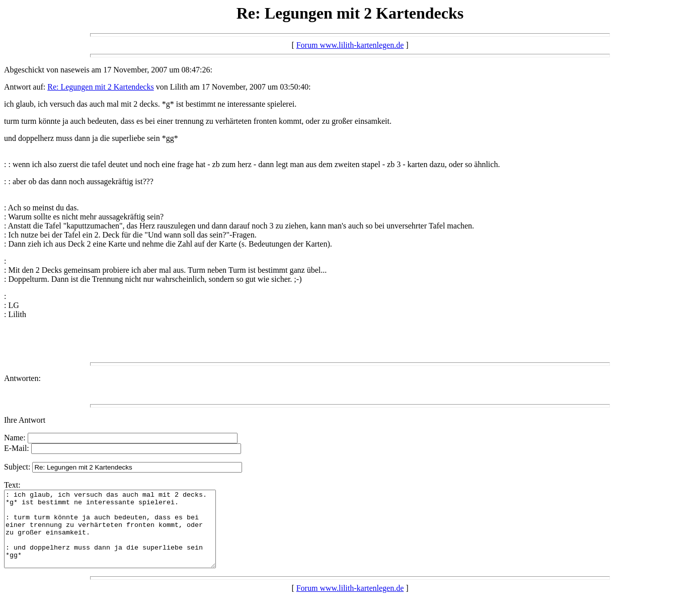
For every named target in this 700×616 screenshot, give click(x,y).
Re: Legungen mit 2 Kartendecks (101, 87)
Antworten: (22, 378)
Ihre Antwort (25, 420)
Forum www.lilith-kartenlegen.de (350, 45)
